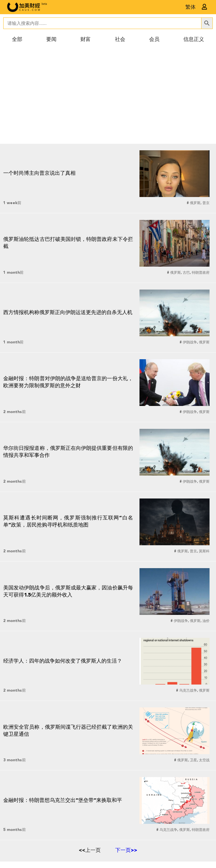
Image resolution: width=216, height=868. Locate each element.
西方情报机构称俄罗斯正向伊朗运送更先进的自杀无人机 (68, 313)
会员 (154, 40)
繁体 (190, 7)
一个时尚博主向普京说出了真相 (39, 173)
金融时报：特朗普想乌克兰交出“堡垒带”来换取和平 (63, 801)
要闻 (51, 40)
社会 (120, 40)
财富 (86, 40)
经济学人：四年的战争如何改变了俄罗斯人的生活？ (63, 661)
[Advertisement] (108, 95)
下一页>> (126, 851)
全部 (17, 40)
